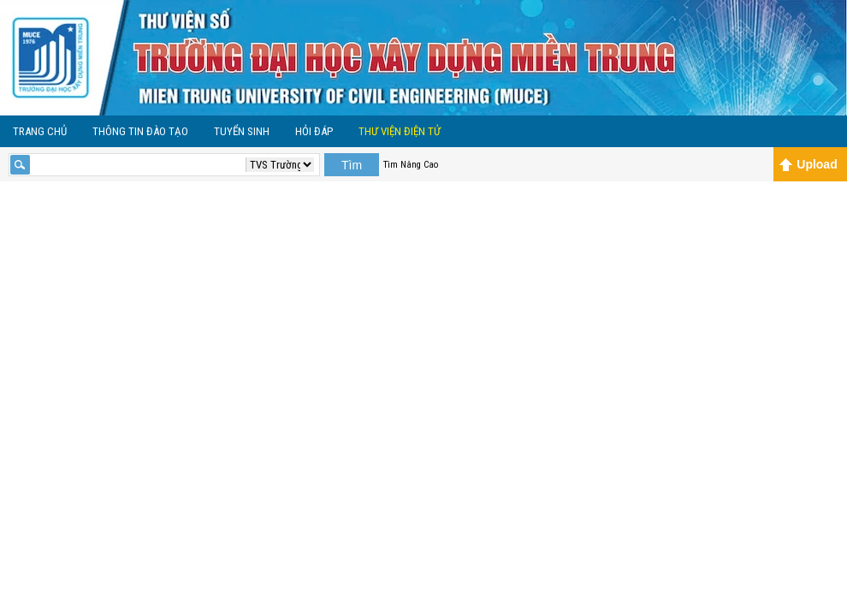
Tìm (352, 165)
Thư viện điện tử (400, 131)
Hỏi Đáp (314, 131)
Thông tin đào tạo (140, 131)
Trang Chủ (40, 131)
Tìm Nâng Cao (411, 165)
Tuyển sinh (242, 131)
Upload (808, 164)
